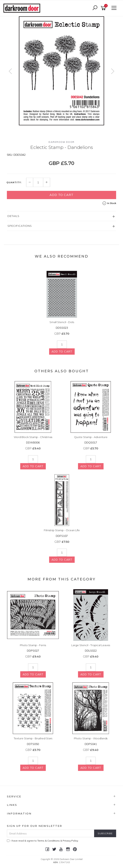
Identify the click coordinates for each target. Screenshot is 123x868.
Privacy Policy (70, 841)
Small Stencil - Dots (62, 322)
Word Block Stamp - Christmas (33, 437)
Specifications (20, 226)
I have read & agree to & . (43, 841)
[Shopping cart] (104, 8)
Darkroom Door (61, 142)
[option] (61, 71)
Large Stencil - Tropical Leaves (91, 645)
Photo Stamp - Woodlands (91, 738)
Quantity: (14, 182)
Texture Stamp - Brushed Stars (33, 738)
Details (13, 216)
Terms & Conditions (49, 841)
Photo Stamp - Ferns (33, 645)
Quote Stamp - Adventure (91, 437)
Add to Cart (61, 195)
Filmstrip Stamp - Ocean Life (62, 530)
